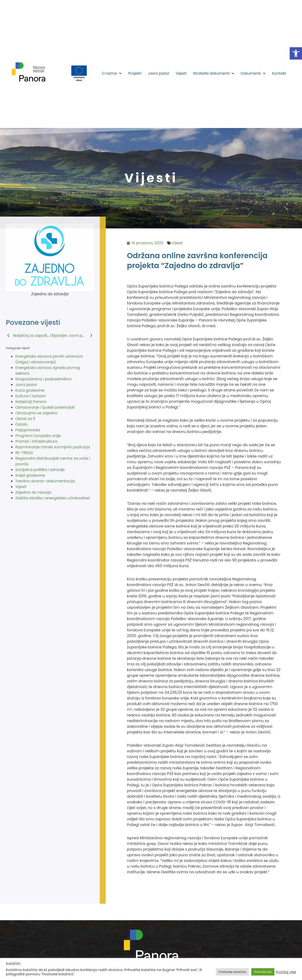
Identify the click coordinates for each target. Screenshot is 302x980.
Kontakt (279, 73)
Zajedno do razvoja (33, 492)
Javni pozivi (159, 73)
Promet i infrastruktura (36, 441)
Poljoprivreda (28, 430)
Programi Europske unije (38, 436)
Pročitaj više (286, 972)
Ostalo (21, 424)
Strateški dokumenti (214, 73)
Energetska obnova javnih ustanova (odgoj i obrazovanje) (49, 359)
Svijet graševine (30, 475)
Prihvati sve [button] (263, 972)
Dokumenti (253, 73)
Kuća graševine (30, 390)
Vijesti (181, 73)
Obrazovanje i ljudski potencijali (45, 407)
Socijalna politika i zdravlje (40, 470)
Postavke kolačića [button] (232, 972)
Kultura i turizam (31, 396)
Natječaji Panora (31, 402)
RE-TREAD (24, 453)
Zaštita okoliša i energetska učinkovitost (53, 498)
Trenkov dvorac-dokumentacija (45, 481)
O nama (112, 73)
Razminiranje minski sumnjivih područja (53, 447)
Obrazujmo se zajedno (36, 413)
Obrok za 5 (25, 419)
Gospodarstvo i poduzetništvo (43, 379)
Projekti (135, 73)
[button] (296, 53)
